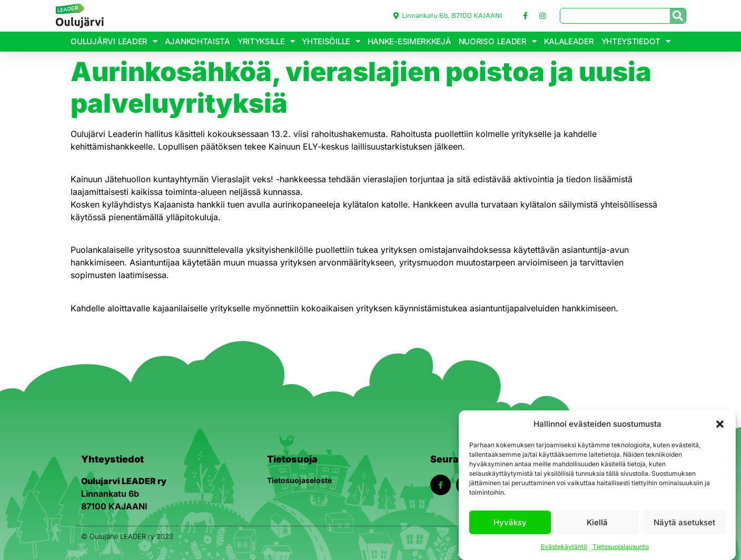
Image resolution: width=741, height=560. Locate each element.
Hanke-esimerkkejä (409, 41)
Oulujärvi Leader (114, 41)
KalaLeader (569, 41)
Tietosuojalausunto (621, 547)
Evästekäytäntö (564, 547)
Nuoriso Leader (498, 41)
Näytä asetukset (684, 522)
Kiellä (597, 522)
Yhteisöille (331, 41)
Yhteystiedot (636, 41)
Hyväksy (510, 522)
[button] (720, 424)
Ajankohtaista (197, 41)
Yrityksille (266, 41)
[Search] (678, 16)
